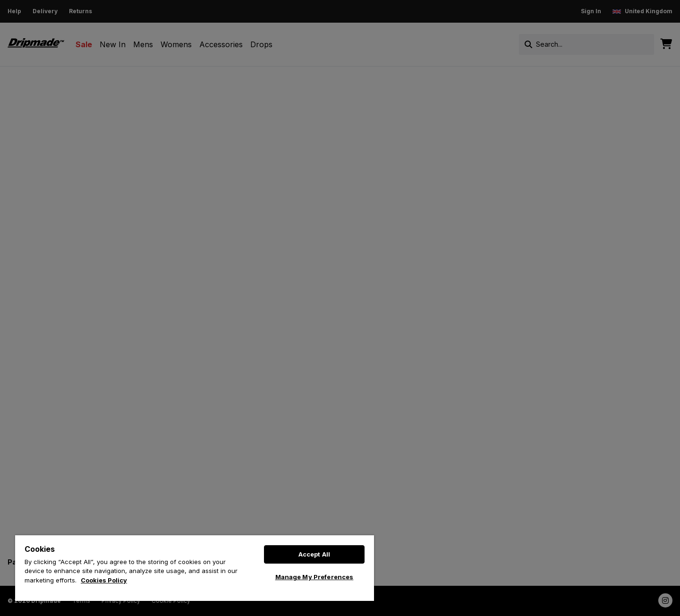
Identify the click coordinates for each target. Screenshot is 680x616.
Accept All (314, 554)
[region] (195, 568)
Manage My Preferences (314, 577)
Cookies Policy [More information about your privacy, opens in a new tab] (104, 580)
